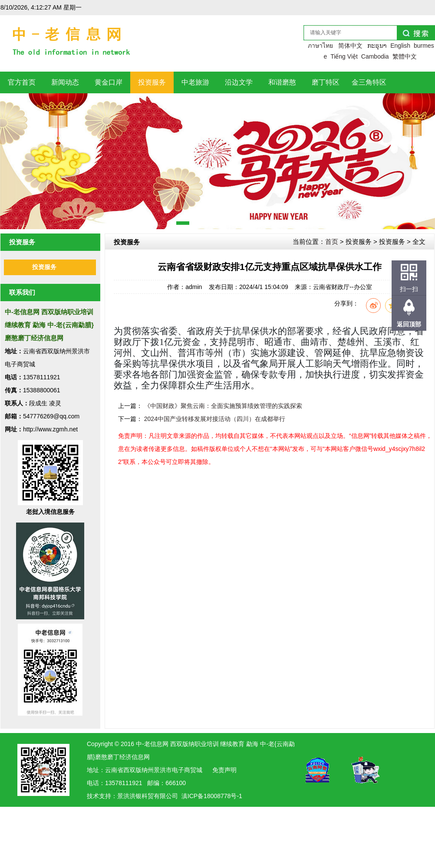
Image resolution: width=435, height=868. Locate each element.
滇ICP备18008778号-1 (212, 796)
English (400, 46)
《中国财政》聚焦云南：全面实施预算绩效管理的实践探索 (223, 406)
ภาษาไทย (320, 46)
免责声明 (224, 770)
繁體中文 (405, 56)
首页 (332, 242)
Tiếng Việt (344, 56)
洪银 (135, 796)
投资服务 (44, 267)
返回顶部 (409, 324)
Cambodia (375, 56)
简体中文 (350, 46)
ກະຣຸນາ (377, 46)
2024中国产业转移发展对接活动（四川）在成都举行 (215, 419)
